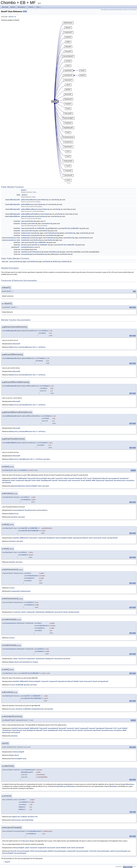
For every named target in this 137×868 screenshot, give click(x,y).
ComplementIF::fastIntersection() (21, 591)
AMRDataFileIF (23, 478)
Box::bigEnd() (13, 817)
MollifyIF (88, 481)
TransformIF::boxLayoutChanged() (99, 851)
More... (35, 192)
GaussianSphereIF (114, 478)
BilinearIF (105, 478)
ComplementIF (20, 481)
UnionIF (83, 481)
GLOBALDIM (41, 228)
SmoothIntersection (120, 481)
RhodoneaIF (79, 478)
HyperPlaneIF (109, 481)
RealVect (31, 221)
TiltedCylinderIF (97, 478)
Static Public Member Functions (120, 10)
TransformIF (59, 478)
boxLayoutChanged (27, 254)
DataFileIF (15, 478)
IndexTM (31, 228)
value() (48, 459)
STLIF (85, 478)
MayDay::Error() (14, 347)
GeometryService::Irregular (30, 662)
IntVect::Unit (34, 817)
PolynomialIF (31, 478)
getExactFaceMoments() (18, 486)
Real (56, 200)
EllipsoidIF (28, 481)
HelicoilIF (55, 481)
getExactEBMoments (27, 204)
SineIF (13, 481)
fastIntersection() (16, 820)
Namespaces (22, 8)
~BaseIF (24, 195)
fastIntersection (26, 233)
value (23, 221)
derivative (24, 224)
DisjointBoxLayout (54, 252)
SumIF (69, 481)
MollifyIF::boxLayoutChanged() (57, 851)
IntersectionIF (76, 481)
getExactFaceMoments (28, 216)
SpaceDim (12, 562)
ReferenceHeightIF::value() (34, 486)
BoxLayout (26, 841)
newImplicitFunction (27, 247)
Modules (13, 7)
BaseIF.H (12, 17)
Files (39, 8)
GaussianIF (71, 478)
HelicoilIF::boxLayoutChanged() (20, 851)
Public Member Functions (107, 10)
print (22, 250)
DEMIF (94, 481)
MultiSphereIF (6, 481)
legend (69, 183)
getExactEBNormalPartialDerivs (30, 214)
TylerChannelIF (62, 481)
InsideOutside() (29, 820)
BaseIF (23, 190)
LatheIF (65, 478)
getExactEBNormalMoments (29, 209)
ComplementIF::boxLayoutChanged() (78, 851)
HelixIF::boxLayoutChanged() (39, 851)
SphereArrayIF (100, 481)
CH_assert (12, 685)
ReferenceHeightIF (41, 478)
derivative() (14, 517)
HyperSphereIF (124, 478)
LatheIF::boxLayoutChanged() (119, 851)
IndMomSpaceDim (15, 200)
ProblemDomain (52, 233)
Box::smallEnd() (22, 817)
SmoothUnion (130, 481)
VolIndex (43, 200)
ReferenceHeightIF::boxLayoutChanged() (14, 853)
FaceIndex (42, 216)
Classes (32, 8)
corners (11, 262)
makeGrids (24, 252)
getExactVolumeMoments (29, 200)
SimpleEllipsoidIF (46, 481)
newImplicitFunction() (37, 709)
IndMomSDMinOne (14, 216)
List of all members (132, 10)
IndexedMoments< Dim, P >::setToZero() (33, 347)
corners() (12, 588)
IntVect (33, 224)
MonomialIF (17, 344)
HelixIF (38, 481)
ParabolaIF (8, 483)
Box (36, 233)
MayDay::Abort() (14, 662)
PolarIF (34, 481)
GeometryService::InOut (13, 238)
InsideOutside (25, 238)
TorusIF (89, 478)
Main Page (5, 7)
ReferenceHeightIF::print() (19, 759)
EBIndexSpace (130, 784)
